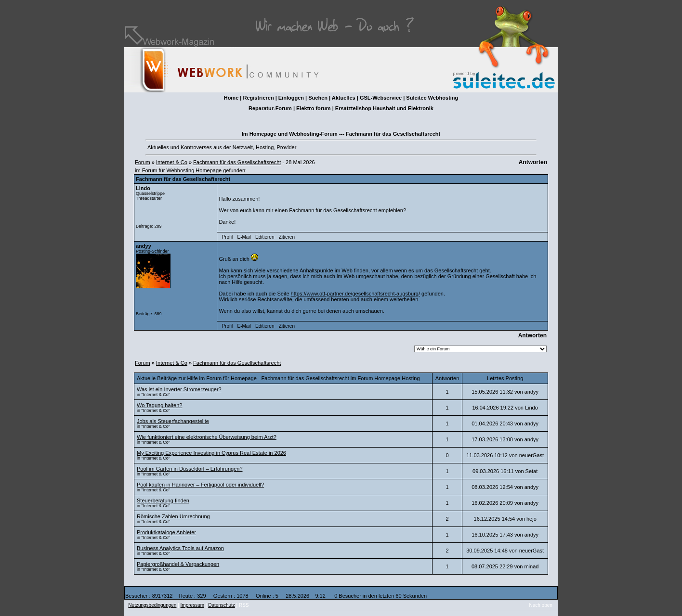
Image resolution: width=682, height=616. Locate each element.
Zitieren (287, 237)
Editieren (265, 237)
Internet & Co (172, 162)
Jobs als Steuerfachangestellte (173, 421)
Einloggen (291, 98)
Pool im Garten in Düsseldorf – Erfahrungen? (190, 469)
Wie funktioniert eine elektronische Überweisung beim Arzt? (207, 437)
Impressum (192, 605)
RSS (244, 605)
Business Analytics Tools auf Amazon (180, 548)
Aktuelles (344, 98)
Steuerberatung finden (163, 500)
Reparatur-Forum (270, 108)
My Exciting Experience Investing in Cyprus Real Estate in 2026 (211, 453)
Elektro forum (314, 108)
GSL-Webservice (381, 98)
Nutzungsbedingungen (152, 605)
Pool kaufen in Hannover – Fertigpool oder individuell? (200, 485)
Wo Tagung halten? (159, 405)
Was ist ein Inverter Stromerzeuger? (179, 389)
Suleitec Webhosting (432, 98)
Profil (228, 237)
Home (231, 98)
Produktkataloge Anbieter (166, 532)
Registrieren (258, 98)
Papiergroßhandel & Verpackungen (178, 564)
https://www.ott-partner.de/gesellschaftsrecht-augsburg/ (355, 294)
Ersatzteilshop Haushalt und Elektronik (384, 108)
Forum (143, 162)
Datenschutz (222, 605)
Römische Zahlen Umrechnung (173, 516)
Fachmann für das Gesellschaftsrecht (237, 162)
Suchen (318, 98)
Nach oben (541, 605)
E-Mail (244, 237)
